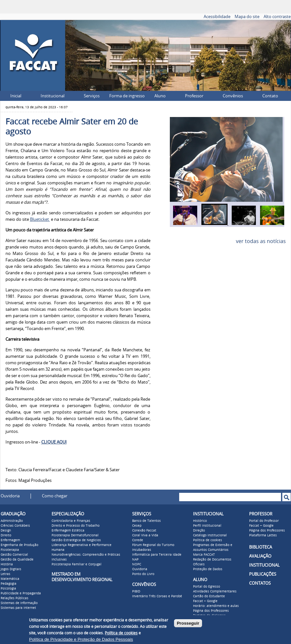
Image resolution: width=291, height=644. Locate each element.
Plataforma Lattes (263, 535)
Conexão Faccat (144, 531)
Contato (270, 96)
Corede (138, 540)
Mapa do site (247, 17)
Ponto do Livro (143, 574)
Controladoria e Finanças (71, 521)
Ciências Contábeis (15, 526)
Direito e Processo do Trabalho (76, 526)
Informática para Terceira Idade (157, 555)
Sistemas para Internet (18, 608)
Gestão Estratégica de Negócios (76, 540)
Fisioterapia (10, 550)
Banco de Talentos (146, 521)
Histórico (200, 521)
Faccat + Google (205, 601)
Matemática (10, 579)
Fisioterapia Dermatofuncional (75, 535)
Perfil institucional (207, 526)
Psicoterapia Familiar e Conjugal (77, 564)
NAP (135, 560)
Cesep (137, 526)
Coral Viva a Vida (145, 535)
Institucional (53, 96)
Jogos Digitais (11, 569)
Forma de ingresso (127, 96)
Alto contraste (277, 17)
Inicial (16, 96)
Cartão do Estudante (209, 596)
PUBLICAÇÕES (263, 574)
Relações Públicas (15, 598)
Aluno (160, 96)
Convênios (233, 96)
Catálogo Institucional (210, 535)
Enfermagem (10, 540)
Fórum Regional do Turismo (153, 545)
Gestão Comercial (14, 555)
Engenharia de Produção (19, 545)
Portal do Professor (264, 521)
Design (6, 531)
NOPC (137, 564)
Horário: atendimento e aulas (216, 606)
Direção (199, 531)
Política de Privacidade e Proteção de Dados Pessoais (81, 639)
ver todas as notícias (261, 241)
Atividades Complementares (215, 591)
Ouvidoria (10, 496)
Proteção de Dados (208, 569)
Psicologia (8, 589)
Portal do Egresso (207, 587)
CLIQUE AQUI (54, 442)
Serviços (92, 96)
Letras (5, 574)
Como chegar (55, 496)
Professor (194, 96)
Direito (6, 535)
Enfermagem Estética (68, 531)
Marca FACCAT (204, 555)
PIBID (136, 591)
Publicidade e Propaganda (21, 593)
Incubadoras (142, 550)
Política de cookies (208, 540)
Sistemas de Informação (19, 603)
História (7, 564)
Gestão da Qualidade (17, 560)
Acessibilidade (217, 17)
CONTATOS (260, 583)
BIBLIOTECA (261, 547)
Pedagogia (9, 584)
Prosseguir (188, 623)
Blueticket (40, 219)
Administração (12, 521)
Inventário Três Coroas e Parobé (157, 596)
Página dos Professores (211, 611)
